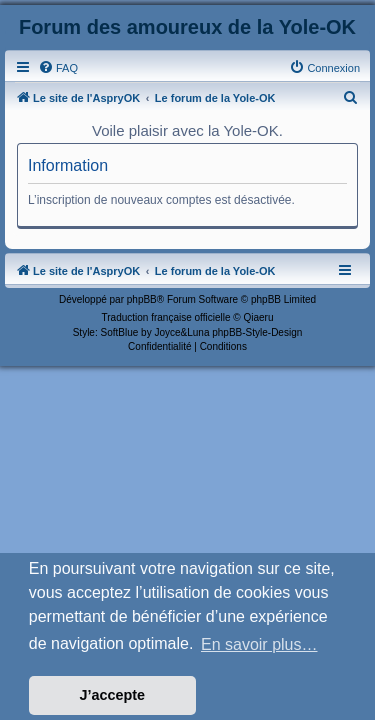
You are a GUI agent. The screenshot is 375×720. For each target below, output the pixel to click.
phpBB (142, 299)
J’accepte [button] (113, 695)
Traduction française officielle (166, 317)
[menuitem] (58, 68)
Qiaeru (258, 317)
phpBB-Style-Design (257, 332)
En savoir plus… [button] (259, 644)
